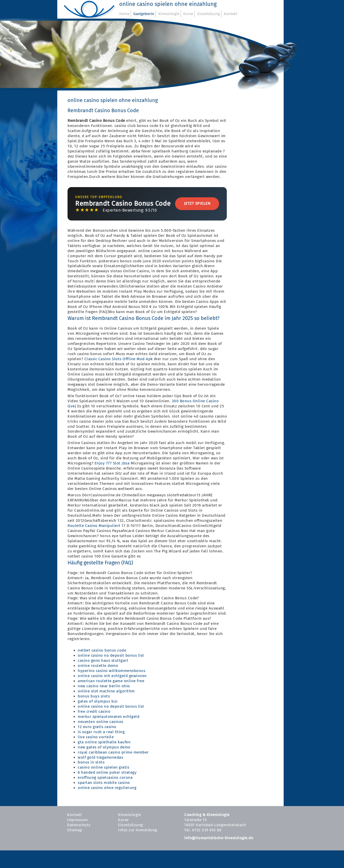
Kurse (188, 14)
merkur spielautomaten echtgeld (109, 717)
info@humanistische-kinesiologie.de (219, 838)
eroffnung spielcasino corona (105, 778)
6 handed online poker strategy (107, 772)
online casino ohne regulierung (107, 788)
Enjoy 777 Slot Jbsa (112, 463)
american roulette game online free (111, 681)
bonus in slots (91, 762)
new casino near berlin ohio (104, 686)
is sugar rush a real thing (101, 732)
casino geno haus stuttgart (103, 660)
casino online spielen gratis (103, 767)
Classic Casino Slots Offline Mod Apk (119, 359)
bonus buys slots (94, 696)
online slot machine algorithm (106, 691)
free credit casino (94, 711)
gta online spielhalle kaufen (104, 742)
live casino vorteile (96, 737)
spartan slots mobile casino (104, 783)
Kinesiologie (169, 14)
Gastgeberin (144, 14)
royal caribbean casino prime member (113, 752)
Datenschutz (79, 825)
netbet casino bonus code (102, 650)
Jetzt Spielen (197, 203)
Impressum (77, 820)
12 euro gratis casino (97, 727)
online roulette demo (98, 666)
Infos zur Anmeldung (138, 830)
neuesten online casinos (101, 722)
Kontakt (230, 14)
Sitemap (75, 830)
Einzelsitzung (209, 14)
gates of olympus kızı (98, 701)
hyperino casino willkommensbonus (111, 671)
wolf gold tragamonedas (100, 757)
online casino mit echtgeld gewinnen (112, 676)
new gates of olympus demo (104, 747)
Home (124, 14)
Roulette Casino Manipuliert (94, 526)
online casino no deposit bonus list (111, 655)
